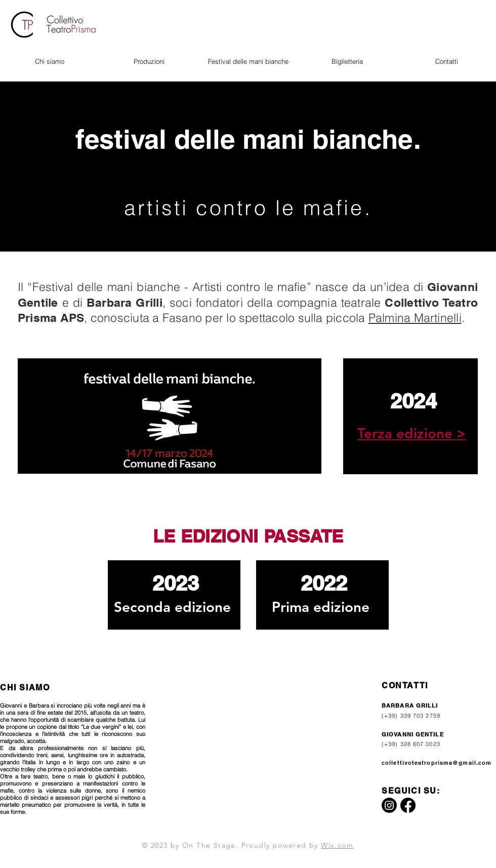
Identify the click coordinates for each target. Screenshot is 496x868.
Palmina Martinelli (415, 318)
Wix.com (337, 845)
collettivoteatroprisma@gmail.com (437, 763)
